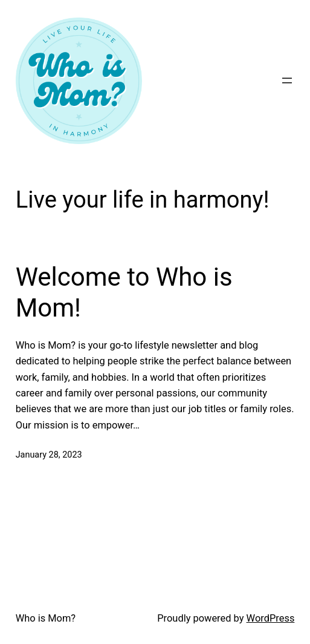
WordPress (271, 618)
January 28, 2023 (49, 455)
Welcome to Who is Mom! (124, 292)
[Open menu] (287, 80)
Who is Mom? (46, 618)
